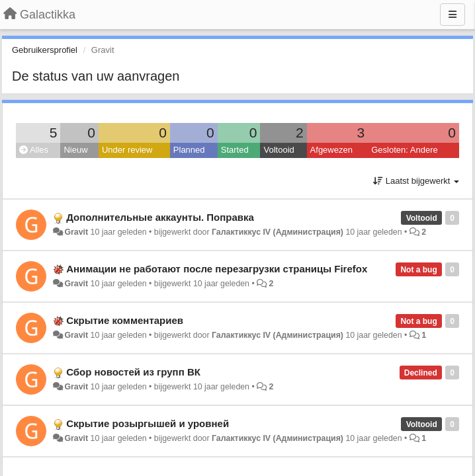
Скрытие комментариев (125, 320)
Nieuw (75, 150)
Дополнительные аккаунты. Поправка (160, 217)
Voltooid (279, 150)
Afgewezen (331, 150)
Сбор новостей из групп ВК (133, 372)
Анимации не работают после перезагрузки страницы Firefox (217, 269)
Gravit (76, 232)
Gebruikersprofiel (45, 50)
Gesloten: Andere (404, 150)
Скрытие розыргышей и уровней (148, 423)
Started (235, 150)
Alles (34, 150)
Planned (189, 150)
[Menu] (453, 15)
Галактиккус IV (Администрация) (278, 232)
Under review (127, 150)
